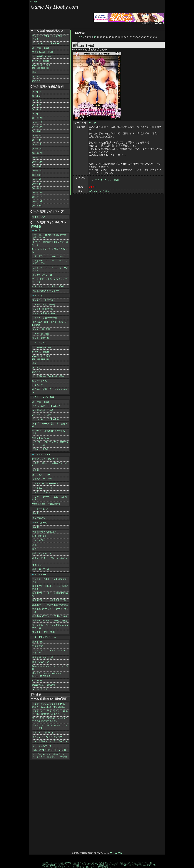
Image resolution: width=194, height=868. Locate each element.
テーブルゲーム (41, 523)
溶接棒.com (54, 865)
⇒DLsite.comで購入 (99, 191)
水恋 (34, 72)
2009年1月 (37, 188)
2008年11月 (38, 197)
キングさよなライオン (43, 746)
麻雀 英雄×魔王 (39, 536)
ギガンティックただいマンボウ (47, 737)
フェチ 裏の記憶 (41, 338)
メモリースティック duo (64, 867)
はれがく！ (38, 81)
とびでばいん (39, 518)
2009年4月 (37, 175)
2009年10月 (38, 162)
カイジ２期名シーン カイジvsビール (50, 741)
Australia (96, 865)
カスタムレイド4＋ (41, 492)
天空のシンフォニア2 (42, 479)
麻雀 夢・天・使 (41, 569)
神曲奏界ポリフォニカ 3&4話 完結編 (50, 616)
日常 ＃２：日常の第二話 (45, 733)
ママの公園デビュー (42, 57)
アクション (39, 296)
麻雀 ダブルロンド (42, 554)
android (81, 865)
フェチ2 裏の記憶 (41, 329)
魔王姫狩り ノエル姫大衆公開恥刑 (49, 600)
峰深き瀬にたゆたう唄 (43, 658)
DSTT (68, 863)
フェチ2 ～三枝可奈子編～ (45, 305)
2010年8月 (37, 136)
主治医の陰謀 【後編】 (43, 52)
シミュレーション (42, 454)
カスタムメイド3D (41, 475)
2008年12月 (38, 193)
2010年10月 (38, 127)
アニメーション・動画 (107, 180)
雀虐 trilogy (38, 565)
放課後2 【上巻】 (41, 449)
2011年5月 (37, 96)
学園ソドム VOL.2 (41, 438)
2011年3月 (37, 105)
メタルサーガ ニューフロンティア (135, 863)
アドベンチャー (41, 343)
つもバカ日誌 (39, 540)
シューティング (41, 509)
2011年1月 (37, 114)
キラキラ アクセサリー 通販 (80, 867)
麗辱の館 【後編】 (41, 48)
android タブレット (61, 863)
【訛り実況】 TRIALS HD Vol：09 (49, 750)
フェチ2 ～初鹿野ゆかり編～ (46, 318)
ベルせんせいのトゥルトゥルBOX (48, 286)
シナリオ (110, 863)
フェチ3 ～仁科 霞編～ (44, 632)
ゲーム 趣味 (33, 2)
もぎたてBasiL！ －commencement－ (49, 256)
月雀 (34, 545)
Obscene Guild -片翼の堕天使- (47, 504)
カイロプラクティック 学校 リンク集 (144, 865)
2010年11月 (38, 122)
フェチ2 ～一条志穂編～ (44, 300)
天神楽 (35, 513)
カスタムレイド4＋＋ (42, 488)
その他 (37, 230)
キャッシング (74, 863)
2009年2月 (37, 184)
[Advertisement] (42, 806)
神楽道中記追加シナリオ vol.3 (46, 291)
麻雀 (34, 549)
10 (95, 37)
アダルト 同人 (103, 863)
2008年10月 (38, 201)
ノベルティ (116, 863)
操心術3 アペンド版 (42, 275)
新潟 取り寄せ (47, 865)
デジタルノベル (41, 574)
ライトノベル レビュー (85, 863)
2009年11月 (38, 158)
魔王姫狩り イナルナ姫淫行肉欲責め (50, 605)
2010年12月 (38, 118)
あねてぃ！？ (39, 76)
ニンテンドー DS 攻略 (119, 865)
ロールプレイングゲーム (45, 637)
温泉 (100, 865)
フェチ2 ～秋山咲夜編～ (44, 309)
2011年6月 (37, 92)
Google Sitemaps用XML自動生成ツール (100, 867)
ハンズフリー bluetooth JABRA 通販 (68, 865)
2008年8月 (37, 206)
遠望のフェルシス (41, 662)
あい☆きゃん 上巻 (42, 415)
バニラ (92, 123)
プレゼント (95, 863)
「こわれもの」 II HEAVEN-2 (46, 43)
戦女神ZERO (38, 680)
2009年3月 (37, 179)
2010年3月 (37, 140)
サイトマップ (39, 217)
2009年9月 (37, 166)
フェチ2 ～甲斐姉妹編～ (44, 313)
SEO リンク (130, 865)
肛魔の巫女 (38, 385)
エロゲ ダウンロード (49, 863)
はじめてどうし (40, 381)
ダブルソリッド (40, 689)
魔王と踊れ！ (39, 642)
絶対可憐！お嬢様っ (42, 61)
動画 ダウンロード (107, 865)
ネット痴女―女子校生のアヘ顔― (48, 376)
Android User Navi (88, 865)
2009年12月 (38, 153)
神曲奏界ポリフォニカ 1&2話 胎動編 (50, 621)
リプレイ (122, 863)
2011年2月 (37, 109)
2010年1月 (37, 149)
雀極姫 (35, 527)
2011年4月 (37, 101)
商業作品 (36, 227)
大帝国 (35, 470)
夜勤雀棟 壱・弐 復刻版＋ (44, 532)
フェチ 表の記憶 (41, 334)
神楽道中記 (38, 646)
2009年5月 (37, 171)
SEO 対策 (149, 863)
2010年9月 (37, 131)
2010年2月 (37, 144)
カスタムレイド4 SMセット (45, 484)
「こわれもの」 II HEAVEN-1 (46, 419)
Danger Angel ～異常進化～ (45, 685)
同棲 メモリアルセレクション (46, 459)
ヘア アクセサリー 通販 (50, 867)
